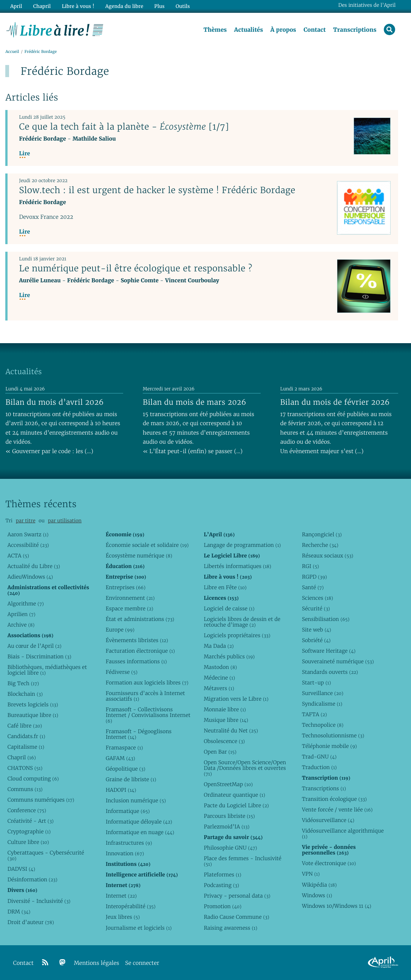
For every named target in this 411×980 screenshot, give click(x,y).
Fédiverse (122, 672)
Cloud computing (33, 779)
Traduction (319, 767)
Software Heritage (329, 651)
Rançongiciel (322, 534)
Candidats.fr (26, 736)
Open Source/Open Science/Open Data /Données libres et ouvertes (245, 768)
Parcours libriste (229, 816)
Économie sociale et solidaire (147, 545)
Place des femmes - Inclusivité (243, 861)
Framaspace (124, 748)
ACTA (18, 556)
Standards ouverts (330, 672)
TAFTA (314, 714)
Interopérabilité (131, 906)
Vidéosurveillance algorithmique (343, 834)
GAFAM (121, 758)
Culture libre (28, 842)
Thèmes (215, 30)
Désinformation (32, 879)
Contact (314, 30)
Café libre (25, 726)
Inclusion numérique (136, 800)
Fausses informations (136, 661)
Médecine (219, 678)
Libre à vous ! (78, 6)
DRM (19, 912)
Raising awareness (230, 928)
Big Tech (23, 683)
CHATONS (25, 768)
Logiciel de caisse (229, 608)
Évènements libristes (137, 640)
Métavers (219, 688)
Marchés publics (229, 656)
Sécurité (316, 608)
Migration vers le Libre (236, 699)
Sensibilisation (326, 619)
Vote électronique (329, 863)
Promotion (222, 906)
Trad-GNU (319, 757)
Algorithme (26, 604)
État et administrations (140, 619)
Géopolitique (126, 769)
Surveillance (323, 693)
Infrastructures (129, 843)
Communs (25, 789)
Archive (21, 625)
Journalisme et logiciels (139, 928)
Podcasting (221, 885)
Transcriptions (355, 30)
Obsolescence (224, 741)
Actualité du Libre (34, 566)
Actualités (249, 30)
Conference (27, 810)
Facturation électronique (140, 651)
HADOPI (121, 790)
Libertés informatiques (237, 566)
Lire (24, 154)
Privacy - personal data (237, 896)
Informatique (128, 811)
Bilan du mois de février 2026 (335, 402)
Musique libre (226, 720)
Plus (159, 6)
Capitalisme (26, 747)
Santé (313, 587)
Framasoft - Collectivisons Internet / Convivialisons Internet (148, 715)
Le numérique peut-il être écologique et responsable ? (135, 268)
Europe (120, 630)
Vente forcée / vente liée (337, 810)
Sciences (317, 598)
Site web (316, 630)
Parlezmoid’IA (226, 827)
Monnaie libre (225, 709)
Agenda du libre (124, 6)
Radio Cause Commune (236, 917)
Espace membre (130, 608)
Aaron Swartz (28, 534)
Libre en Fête (225, 587)
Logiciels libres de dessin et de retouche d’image (242, 622)
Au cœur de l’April (35, 646)
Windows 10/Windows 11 (336, 906)
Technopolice (323, 725)
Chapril (22, 757)
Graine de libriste (131, 779)
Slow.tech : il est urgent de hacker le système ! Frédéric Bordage (157, 190)
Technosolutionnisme (333, 735)
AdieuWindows (30, 577)
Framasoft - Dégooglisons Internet (139, 734)
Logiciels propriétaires (237, 635)
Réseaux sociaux (328, 556)
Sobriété (316, 640)
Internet (121, 896)
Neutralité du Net (231, 731)
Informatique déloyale (139, 822)
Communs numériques (41, 800)
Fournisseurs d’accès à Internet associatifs (145, 696)
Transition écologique (334, 799)
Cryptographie (29, 831)
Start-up (316, 683)
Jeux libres (123, 917)
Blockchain (25, 694)
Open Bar (220, 752)
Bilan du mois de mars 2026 (195, 402)
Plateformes (222, 875)
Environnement (130, 598)
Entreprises (126, 587)
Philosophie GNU (230, 848)
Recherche (320, 545)
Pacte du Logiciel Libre (236, 805)
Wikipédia (319, 885)
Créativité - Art (31, 821)
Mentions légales (97, 963)
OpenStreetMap (228, 784)
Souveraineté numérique (338, 661)
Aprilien (22, 614)
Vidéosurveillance (328, 820)
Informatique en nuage (140, 832)
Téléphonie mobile (329, 746)
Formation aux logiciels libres (147, 683)
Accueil (12, 52)
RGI (310, 566)
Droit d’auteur (31, 922)
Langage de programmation (242, 545)
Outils (183, 6)
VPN (311, 874)
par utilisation (65, 521)
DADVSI (21, 869)
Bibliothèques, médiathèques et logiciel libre (47, 670)
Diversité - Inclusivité (39, 901)
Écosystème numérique (139, 556)
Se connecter (142, 963)
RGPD (314, 577)
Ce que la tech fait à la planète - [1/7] (124, 127)
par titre (26, 521)
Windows (317, 895)
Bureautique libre (33, 715)
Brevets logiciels (33, 704)
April (16, 6)
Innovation (125, 853)
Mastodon (220, 667)
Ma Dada (219, 646)
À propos (283, 30)
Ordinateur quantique (234, 795)
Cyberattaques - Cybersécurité (46, 855)
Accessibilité (28, 545)
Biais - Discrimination (39, 656)
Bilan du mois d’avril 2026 (54, 402)
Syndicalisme (322, 704)
